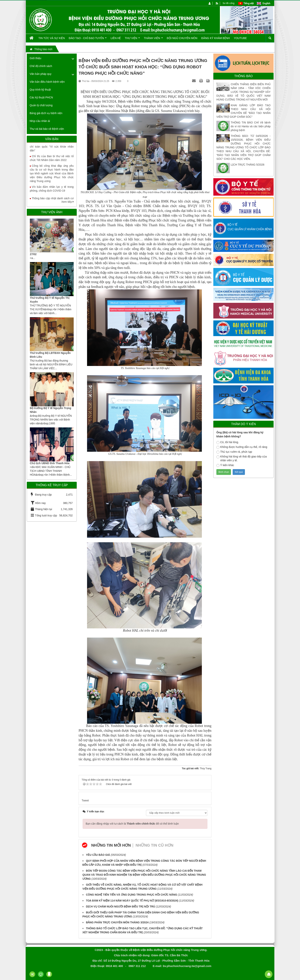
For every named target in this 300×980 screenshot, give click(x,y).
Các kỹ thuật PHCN (41, 97)
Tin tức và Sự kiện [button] (52, 38)
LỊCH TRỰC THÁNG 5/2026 (248, 165)
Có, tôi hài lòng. (228, 442)
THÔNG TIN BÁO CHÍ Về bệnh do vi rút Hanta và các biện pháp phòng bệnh (251, 126)
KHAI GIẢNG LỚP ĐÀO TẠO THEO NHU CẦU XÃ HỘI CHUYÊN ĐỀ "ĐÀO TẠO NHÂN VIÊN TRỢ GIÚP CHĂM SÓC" (243, 111)
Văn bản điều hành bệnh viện (47, 82)
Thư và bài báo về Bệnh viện (47, 129)
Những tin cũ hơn (155, 845)
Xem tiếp (67, 202)
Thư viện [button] (132, 39)
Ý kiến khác (225, 465)
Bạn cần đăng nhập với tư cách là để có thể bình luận (132, 824)
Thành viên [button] (153, 39)
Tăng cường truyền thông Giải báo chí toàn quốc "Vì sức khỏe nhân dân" (52, 149)
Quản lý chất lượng (41, 105)
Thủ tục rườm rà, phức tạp (234, 452)
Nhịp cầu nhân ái (40, 121)
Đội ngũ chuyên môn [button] (182, 38)
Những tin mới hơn (111, 845)
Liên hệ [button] (116, 38)
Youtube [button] (240, 38)
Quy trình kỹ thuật (40, 90)
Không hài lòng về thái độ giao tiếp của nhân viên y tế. (242, 458)
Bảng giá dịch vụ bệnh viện (46, 113)
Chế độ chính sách (41, 66)
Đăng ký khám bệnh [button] (216, 38)
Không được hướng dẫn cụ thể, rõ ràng (242, 447)
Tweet (85, 800)
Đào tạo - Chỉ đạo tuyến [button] (88, 39)
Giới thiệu (35, 58)
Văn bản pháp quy (41, 74)
